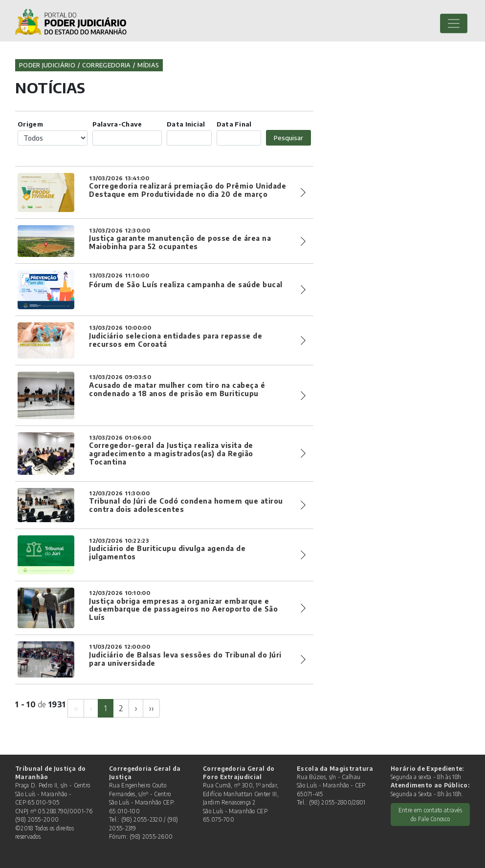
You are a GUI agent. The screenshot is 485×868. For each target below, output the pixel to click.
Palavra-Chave (117, 124)
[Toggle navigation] (454, 23)
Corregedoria (107, 65)
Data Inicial (186, 124)
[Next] (136, 708)
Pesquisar (288, 138)
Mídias (148, 65)
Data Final (234, 124)
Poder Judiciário (47, 65)
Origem (30, 124)
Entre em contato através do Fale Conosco (430, 814)
